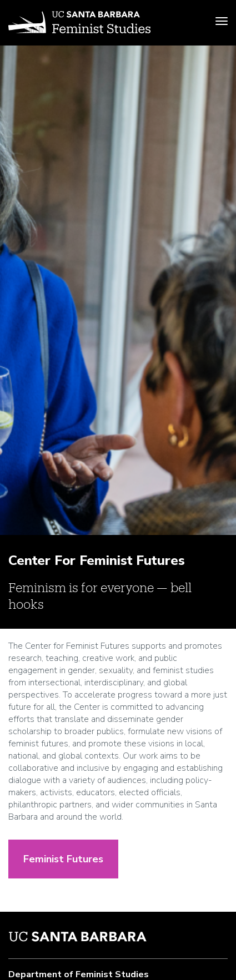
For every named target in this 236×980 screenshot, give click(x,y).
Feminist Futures (63, 859)
